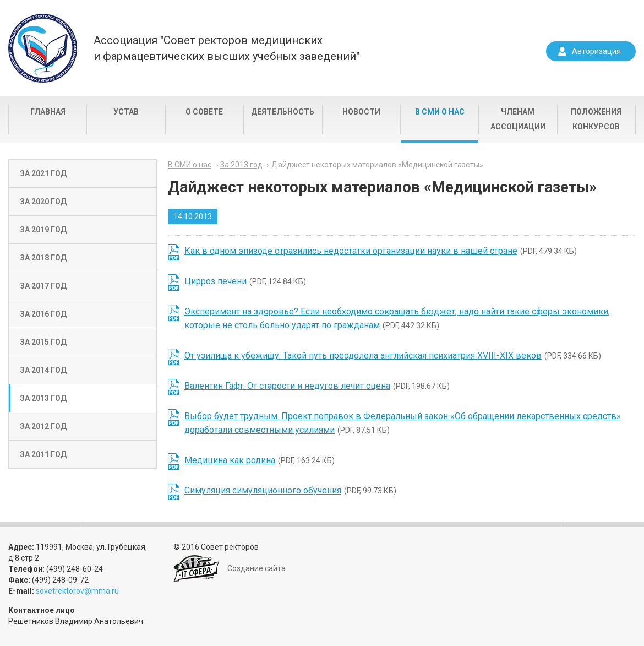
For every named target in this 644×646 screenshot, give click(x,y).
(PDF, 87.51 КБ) (403, 423)
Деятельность (283, 112)
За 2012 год (43, 426)
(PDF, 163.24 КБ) (260, 460)
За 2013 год (43, 398)
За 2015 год (43, 342)
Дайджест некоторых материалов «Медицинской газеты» (377, 165)
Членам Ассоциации (518, 119)
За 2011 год (43, 454)
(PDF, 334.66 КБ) (393, 355)
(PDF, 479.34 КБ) (381, 251)
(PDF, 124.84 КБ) (245, 281)
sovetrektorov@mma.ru (77, 591)
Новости (361, 112)
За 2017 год (43, 286)
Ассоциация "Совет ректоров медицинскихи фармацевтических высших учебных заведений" (227, 48)
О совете (204, 112)
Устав (126, 112)
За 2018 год (43, 258)
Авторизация (596, 51)
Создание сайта (256, 568)
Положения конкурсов (596, 119)
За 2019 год (43, 230)
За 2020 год (43, 202)
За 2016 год (43, 314)
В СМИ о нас (440, 112)
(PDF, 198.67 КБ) (317, 386)
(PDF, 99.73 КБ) (290, 490)
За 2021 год (43, 173)
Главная (48, 112)
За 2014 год (43, 370)
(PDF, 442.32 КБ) (397, 318)
